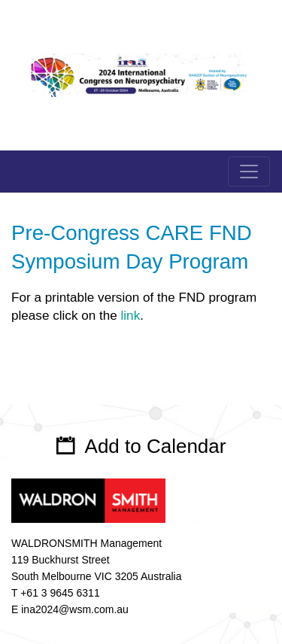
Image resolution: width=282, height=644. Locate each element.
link (131, 316)
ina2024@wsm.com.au (75, 609)
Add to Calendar (156, 446)
